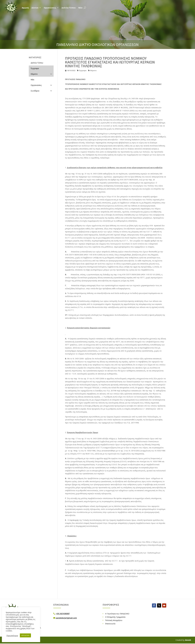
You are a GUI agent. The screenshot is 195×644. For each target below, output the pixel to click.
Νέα (80, 8)
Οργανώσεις (50, 8)
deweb (188, 640)
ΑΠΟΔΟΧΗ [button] (25, 635)
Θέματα (93, 70)
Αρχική (25, 8)
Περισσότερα (12, 635)
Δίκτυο (35, 8)
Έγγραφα (83, 70)
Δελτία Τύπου (69, 8)
